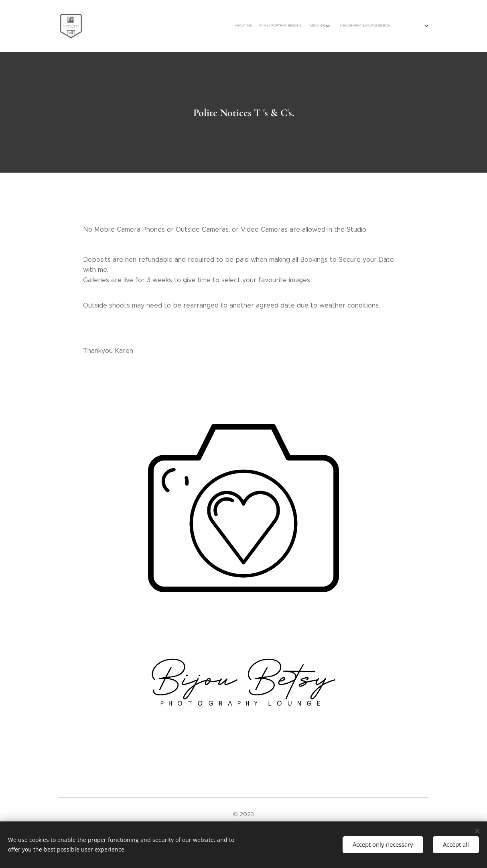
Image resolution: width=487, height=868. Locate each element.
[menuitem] (343, 26)
